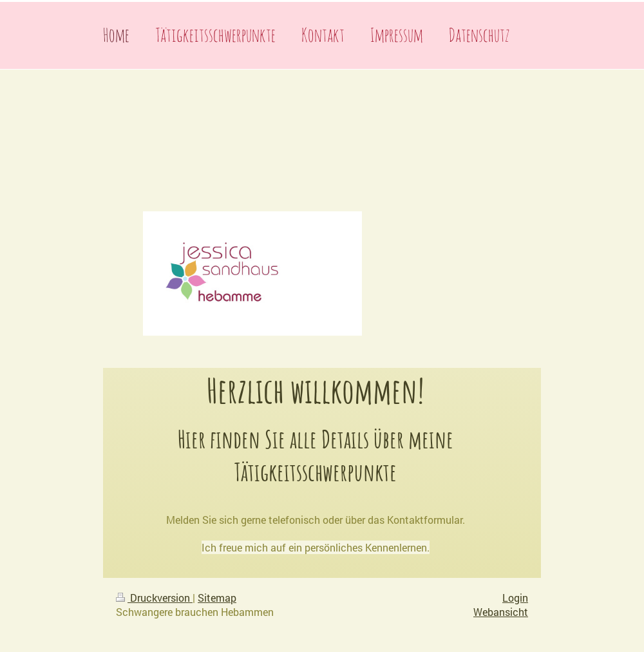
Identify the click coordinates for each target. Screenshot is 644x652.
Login (515, 598)
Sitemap (217, 598)
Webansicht (501, 612)
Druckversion (154, 598)
